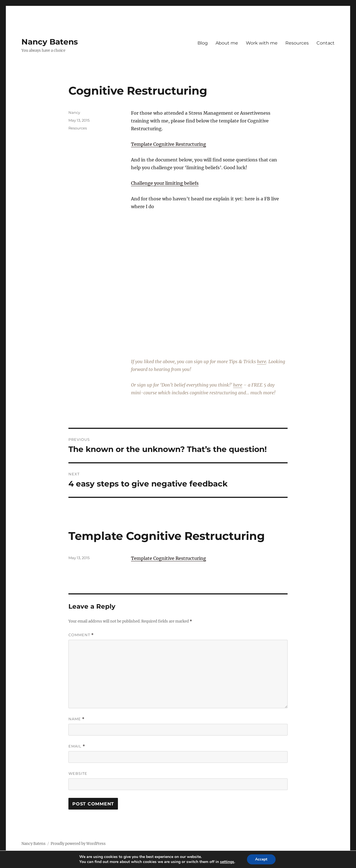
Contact (326, 43)
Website (78, 773)
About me (227, 43)
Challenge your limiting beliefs (165, 183)
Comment (81, 635)
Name (76, 719)
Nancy (74, 112)
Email (77, 746)
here (262, 362)
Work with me (262, 43)
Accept (261, 859)
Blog (203, 43)
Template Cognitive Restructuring (169, 144)
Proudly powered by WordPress (78, 844)
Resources (297, 43)
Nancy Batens (50, 42)
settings (227, 862)
